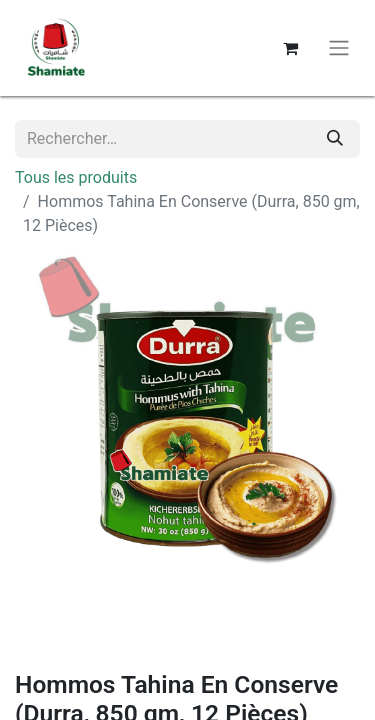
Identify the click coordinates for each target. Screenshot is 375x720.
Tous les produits (76, 177)
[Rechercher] (335, 139)
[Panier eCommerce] (290, 48)
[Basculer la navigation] (339, 48)
